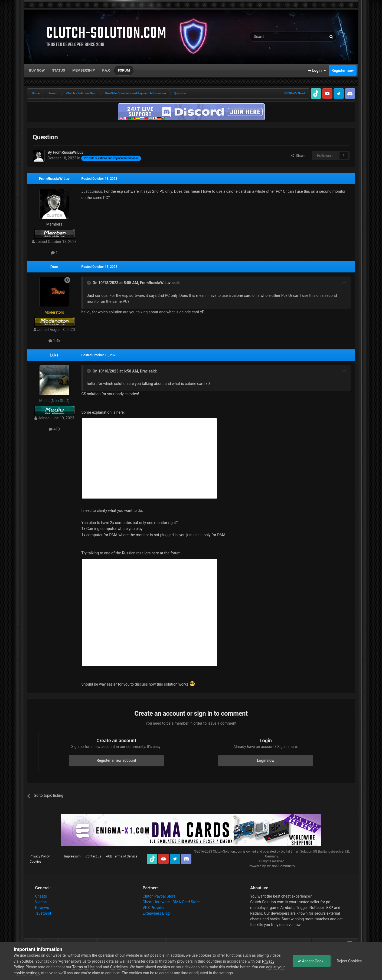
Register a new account (116, 760)
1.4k (54, 341)
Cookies (36, 862)
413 (54, 429)
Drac (54, 267)
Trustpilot (43, 913)
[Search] (275, 37)
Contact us (93, 856)
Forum (124, 70)
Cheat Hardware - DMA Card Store (171, 902)
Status (58, 70)
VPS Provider (154, 908)
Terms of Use (97, 967)
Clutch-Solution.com (227, 852)
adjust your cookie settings (36, 973)
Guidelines (132, 967)
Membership (84, 70)
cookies (177, 967)
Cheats (41, 896)
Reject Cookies (350, 961)
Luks (54, 355)
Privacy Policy (40, 856)
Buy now (37, 70)
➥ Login (317, 70)
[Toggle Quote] (89, 283)
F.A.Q (107, 70)
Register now (342, 70)
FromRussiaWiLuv (54, 179)
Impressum (72, 856)
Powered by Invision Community (272, 866)
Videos (41, 902)
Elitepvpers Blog (156, 913)
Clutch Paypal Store (159, 896)
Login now (266, 760)
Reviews (42, 908)
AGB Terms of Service (122, 856)
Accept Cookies (309, 961)
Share (298, 156)
